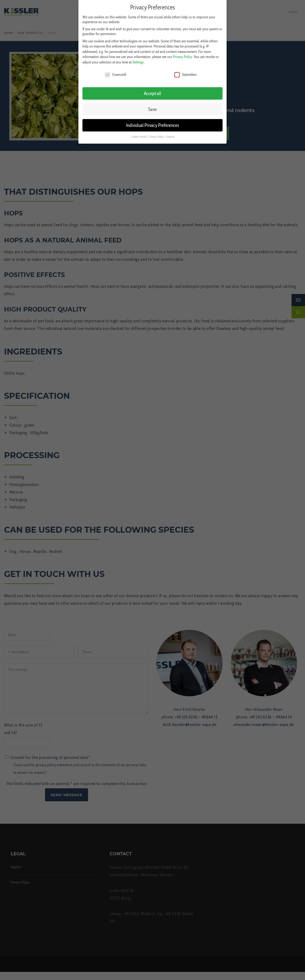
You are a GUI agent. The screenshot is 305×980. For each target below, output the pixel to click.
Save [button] (153, 107)
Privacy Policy (183, 54)
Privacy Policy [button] (157, 134)
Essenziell (115, 72)
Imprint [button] (170, 134)
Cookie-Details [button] (139, 134)
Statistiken (186, 72)
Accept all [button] (153, 91)
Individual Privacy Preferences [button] (153, 123)
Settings (138, 60)
